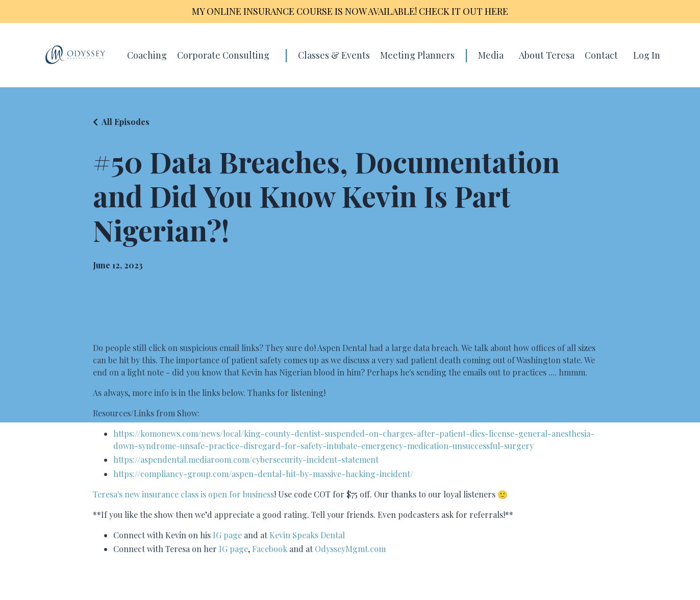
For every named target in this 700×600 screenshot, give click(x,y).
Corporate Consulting (223, 55)
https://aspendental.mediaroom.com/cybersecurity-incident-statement (246, 459)
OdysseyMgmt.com (350, 549)
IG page (227, 535)
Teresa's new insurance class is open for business (183, 494)
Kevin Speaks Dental (307, 535)
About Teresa (547, 55)
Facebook (270, 549)
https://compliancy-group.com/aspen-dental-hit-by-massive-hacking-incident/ (263, 474)
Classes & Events (334, 55)
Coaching (147, 55)
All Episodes (126, 122)
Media (491, 55)
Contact (601, 55)
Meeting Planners (417, 55)
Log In (647, 55)
